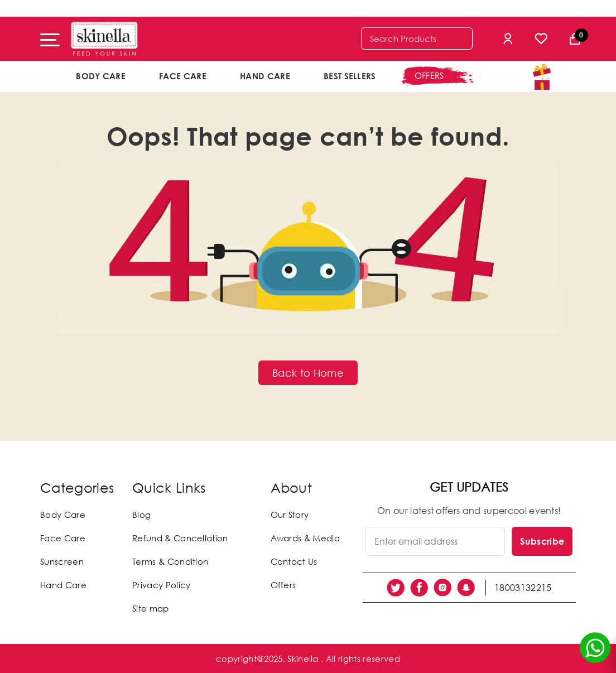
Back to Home (308, 373)
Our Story (290, 515)
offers (429, 75)
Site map (151, 608)
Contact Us (294, 561)
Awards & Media (305, 538)
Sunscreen (62, 561)
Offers (283, 585)
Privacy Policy (161, 585)
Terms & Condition (170, 561)
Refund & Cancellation (180, 538)
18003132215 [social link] (523, 588)
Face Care (183, 76)
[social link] (396, 588)
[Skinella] (104, 39)
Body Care (101, 76)
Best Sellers (350, 76)
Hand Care (265, 76)
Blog (141, 515)
